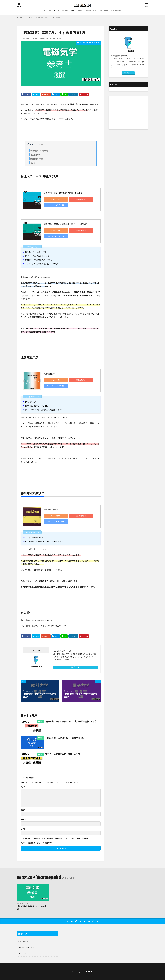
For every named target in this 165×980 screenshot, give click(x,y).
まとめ (31, 163)
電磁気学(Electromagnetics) (49, 38)
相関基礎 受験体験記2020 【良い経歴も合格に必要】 (71, 721)
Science (52, 10)
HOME (21, 17)
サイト (23, 829)
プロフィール (103, 10)
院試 (72, 10)
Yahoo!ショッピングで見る (54, 205)
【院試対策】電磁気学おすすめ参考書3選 (48, 17)
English (79, 10)
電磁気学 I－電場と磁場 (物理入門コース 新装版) (63, 193)
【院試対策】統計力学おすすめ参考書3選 (64, 738)
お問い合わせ (116, 10)
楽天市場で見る (76, 199)
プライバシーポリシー (26, 948)
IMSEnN (89, 972)
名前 (23, 810)
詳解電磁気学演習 (51, 510)
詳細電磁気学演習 (35, 159)
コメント (24, 787)
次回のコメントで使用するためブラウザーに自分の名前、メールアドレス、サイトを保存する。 (57, 839)
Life (95, 10)
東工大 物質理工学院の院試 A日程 (63, 754)
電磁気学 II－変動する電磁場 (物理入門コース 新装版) (65, 224)
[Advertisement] (128, 113)
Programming (63, 10)
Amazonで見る (54, 199)
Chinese (88, 10)
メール (23, 820)
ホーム (44, 10)
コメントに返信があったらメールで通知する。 (37, 842)
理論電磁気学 (33, 154)
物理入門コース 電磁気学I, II (39, 150)
